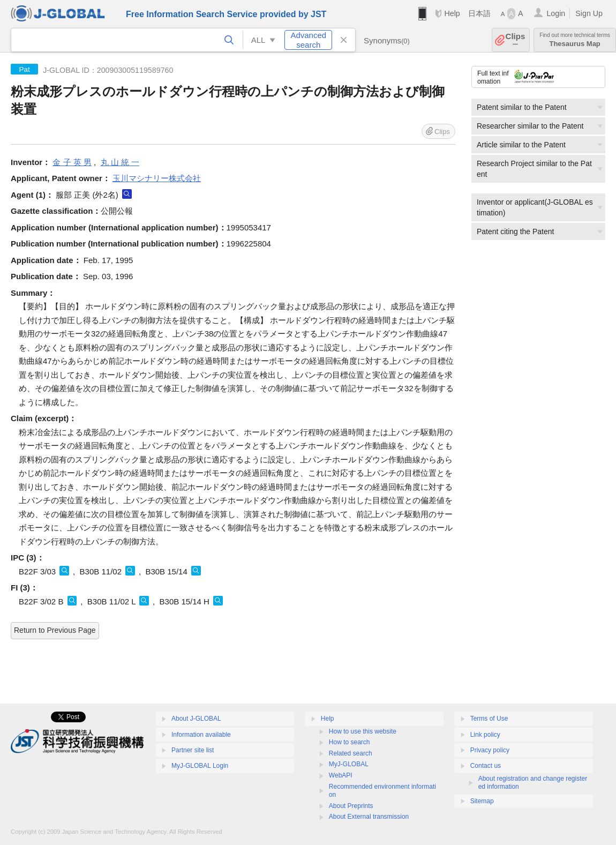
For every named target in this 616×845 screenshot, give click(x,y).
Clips (516, 40)
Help (452, 13)
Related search (351, 753)
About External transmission (369, 817)
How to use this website (363, 731)
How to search (350, 742)
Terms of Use (489, 719)
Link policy (485, 735)
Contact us (486, 766)
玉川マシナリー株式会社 (157, 178)
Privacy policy (490, 750)
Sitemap (482, 801)
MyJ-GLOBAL (349, 764)
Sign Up (589, 13)
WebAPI (341, 775)
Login (556, 13)
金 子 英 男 (72, 162)
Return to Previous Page (55, 630)
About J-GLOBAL (196, 719)
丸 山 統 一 (120, 162)
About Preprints (351, 806)
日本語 (479, 13)
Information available (201, 735)
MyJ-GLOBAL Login (200, 766)
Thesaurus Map (575, 40)
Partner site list (193, 750)
